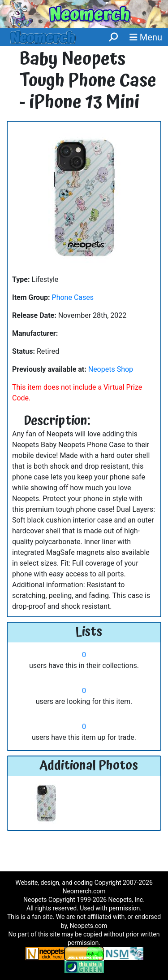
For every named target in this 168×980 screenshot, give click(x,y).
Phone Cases (73, 297)
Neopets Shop (111, 369)
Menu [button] (146, 37)
